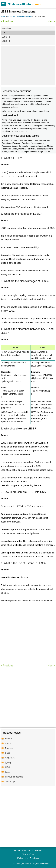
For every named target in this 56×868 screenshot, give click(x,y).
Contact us (38, 850)
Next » (52, 21)
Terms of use (28, 854)
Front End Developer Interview (20, 16)
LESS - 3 (6, 41)
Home (3, 16)
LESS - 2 (6, 37)
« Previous (7, 21)
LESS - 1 (6, 33)
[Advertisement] (28, 65)
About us (26, 850)
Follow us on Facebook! (28, 858)
